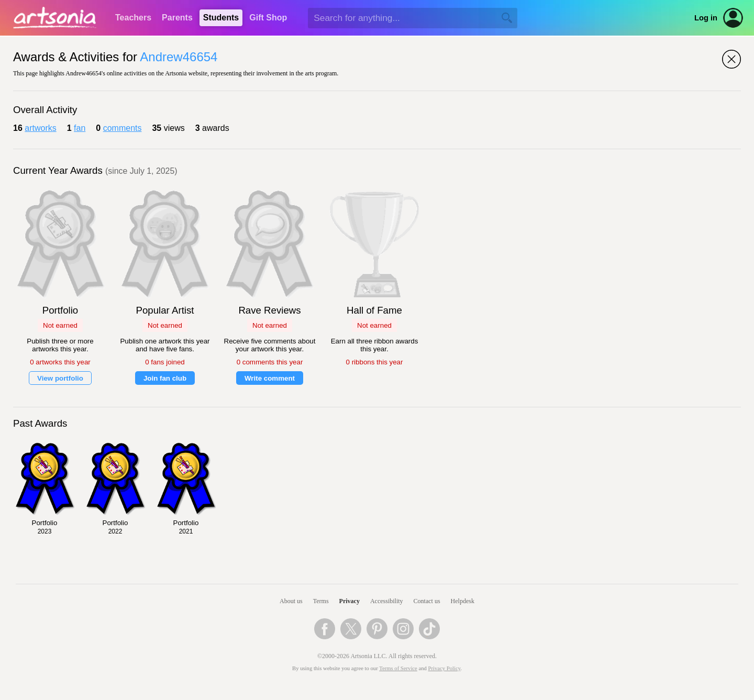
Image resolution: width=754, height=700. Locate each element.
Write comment (270, 378)
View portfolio (60, 378)
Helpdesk (463, 601)
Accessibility (387, 601)
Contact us (427, 601)
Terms (321, 601)
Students (221, 18)
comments (123, 128)
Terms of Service (398, 668)
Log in (706, 18)
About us (291, 601)
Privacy (350, 601)
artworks (40, 128)
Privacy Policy (445, 668)
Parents (177, 18)
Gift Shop (268, 18)
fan (80, 128)
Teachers (133, 18)
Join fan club (165, 378)
